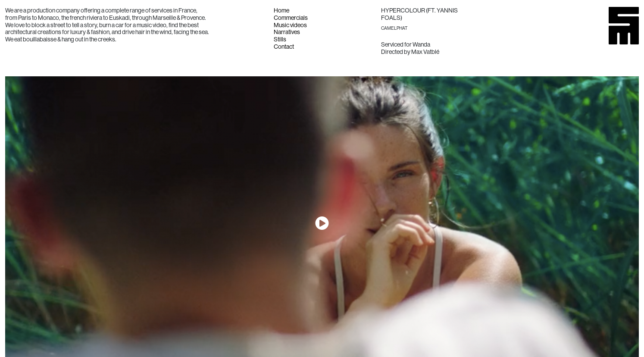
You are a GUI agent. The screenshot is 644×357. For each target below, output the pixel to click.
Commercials (291, 18)
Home (281, 10)
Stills (280, 39)
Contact (284, 47)
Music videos (290, 25)
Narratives (287, 32)
